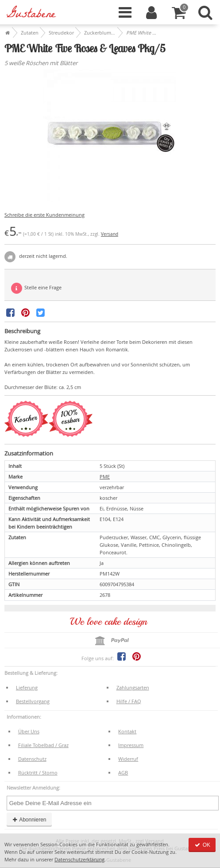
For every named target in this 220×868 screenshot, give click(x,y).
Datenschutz (32, 759)
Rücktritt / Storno (38, 773)
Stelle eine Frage (36, 288)
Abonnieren (29, 820)
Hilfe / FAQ (129, 701)
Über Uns (29, 731)
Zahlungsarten (133, 687)
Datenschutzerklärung (79, 859)
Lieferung (27, 687)
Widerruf (128, 759)
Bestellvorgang (33, 701)
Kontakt (127, 731)
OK (202, 845)
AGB (123, 773)
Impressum (131, 745)
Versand (110, 234)
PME (105, 477)
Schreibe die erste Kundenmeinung (44, 215)
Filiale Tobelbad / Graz (43, 745)
